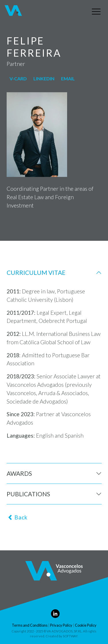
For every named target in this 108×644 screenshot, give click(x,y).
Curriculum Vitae (36, 272)
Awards (19, 473)
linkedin (44, 78)
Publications (28, 494)
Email (68, 78)
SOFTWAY (70, 636)
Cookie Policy (86, 625)
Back (17, 517)
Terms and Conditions (30, 625)
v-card (18, 78)
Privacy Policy (61, 625)
